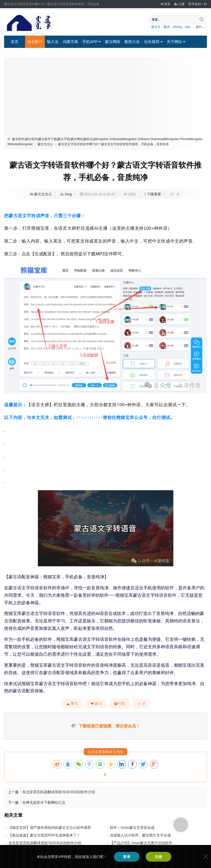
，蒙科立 (199, 27)
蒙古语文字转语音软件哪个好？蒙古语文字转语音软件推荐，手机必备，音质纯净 (113, 144)
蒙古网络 (113, 42)
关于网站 (176, 42)
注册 (179, 4)
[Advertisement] (106, 98)
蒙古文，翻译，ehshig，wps (171, 27)
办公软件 (35, 42)
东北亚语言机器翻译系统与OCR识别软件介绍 (59, 792)
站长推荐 (153, 42)
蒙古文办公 (45, 144)
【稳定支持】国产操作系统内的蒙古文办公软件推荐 (50, 828)
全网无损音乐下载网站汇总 (44, 802)
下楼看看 (154, 194)
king (68, 194)
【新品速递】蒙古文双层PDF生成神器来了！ (44, 835)
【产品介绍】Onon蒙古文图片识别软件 (141, 843)
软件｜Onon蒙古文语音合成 (132, 828)
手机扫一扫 (198, 4)
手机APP (91, 42)
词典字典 (70, 42)
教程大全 (132, 42)
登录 (166, 4)
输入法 (53, 42)
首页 (15, 42)
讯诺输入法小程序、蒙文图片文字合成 (140, 835)
